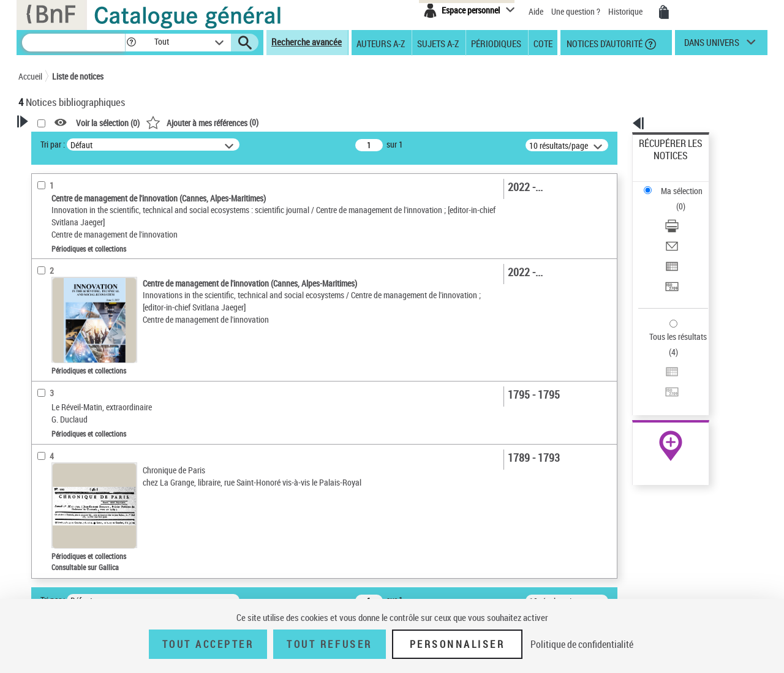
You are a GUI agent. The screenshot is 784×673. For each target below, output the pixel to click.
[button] (131, 43)
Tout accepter (208, 644)
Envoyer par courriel (675, 199)
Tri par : (210, 144)
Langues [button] (47, 523)
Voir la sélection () (265, 123)
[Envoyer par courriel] (687, 199)
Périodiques (496, 43)
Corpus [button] (44, 584)
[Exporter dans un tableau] (687, 214)
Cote (543, 43)
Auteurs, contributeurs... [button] (77, 502)
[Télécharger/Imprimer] (687, 184)
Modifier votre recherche (87, 216)
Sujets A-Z (438, 43)
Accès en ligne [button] (58, 276)
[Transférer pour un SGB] (687, 228)
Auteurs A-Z (381, 43)
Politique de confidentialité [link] (582, 644)
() (360, 122)
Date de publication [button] (67, 543)
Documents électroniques (78, 351)
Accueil (30, 76)
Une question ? (576, 11)
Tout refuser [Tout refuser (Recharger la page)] (329, 644)
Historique (626, 11)
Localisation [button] (54, 482)
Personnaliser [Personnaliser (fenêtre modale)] (458, 644)
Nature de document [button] (69, 296)
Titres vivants (58, 463)
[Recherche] (73, 43)
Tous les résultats (670, 262)
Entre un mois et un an (73, 408)
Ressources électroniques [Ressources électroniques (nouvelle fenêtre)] (664, 388)
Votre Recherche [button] (69, 142)
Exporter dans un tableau (684, 213)
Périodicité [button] (51, 370)
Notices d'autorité (604, 43)
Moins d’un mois (63, 389)
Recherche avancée (307, 42)
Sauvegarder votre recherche (95, 229)
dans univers (712, 45)
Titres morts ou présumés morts (88, 445)
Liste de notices (78, 76)
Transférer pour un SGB (680, 228)
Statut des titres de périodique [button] (88, 426)
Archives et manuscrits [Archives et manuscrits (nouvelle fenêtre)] (660, 374)
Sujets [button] (43, 563)
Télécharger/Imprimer (677, 184)
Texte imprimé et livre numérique (89, 333)
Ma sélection (662, 163)
